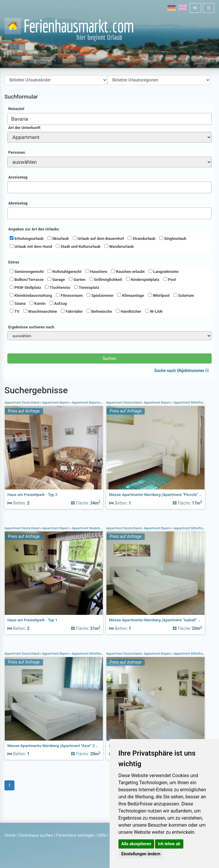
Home (10, 835)
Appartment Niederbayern (90, 528)
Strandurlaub (141, 238)
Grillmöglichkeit (106, 279)
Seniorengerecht (27, 271)
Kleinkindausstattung (31, 295)
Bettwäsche (99, 311)
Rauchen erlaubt (128, 271)
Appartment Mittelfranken (191, 403)
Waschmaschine (40, 311)
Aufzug (58, 303)
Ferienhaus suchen (36, 835)
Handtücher (129, 311)
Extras (14, 262)
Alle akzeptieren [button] (136, 844)
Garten (77, 279)
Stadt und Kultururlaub (78, 246)
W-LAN (154, 311)
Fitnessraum (69, 295)
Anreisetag (18, 177)
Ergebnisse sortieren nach (31, 327)
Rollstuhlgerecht (64, 271)
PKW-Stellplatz (25, 287)
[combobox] (109, 119)
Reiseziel (16, 109)
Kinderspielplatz (143, 279)
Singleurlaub (173, 238)
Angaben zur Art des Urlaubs (34, 229)
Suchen (109, 358)
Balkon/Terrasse (27, 279)
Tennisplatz (87, 287)
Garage (56, 279)
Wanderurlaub (119, 246)
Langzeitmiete (164, 271)
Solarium (184, 295)
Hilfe (102, 835)
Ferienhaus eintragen (75, 835)
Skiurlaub (58, 238)
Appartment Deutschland (22, 403)
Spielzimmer (100, 295)
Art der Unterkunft (24, 128)
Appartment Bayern (56, 403)
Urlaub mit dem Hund (31, 246)
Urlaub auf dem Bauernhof (98, 238)
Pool (170, 279)
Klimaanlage (131, 295)
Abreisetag (18, 203)
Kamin (37, 303)
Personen (17, 152)
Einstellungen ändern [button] (141, 854)
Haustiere (96, 271)
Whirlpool (159, 295)
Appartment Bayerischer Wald (93, 403)
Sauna (18, 303)
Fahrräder (72, 311)
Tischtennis (57, 287)
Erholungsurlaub (27, 238)
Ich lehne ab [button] (169, 844)
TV (15, 311)
